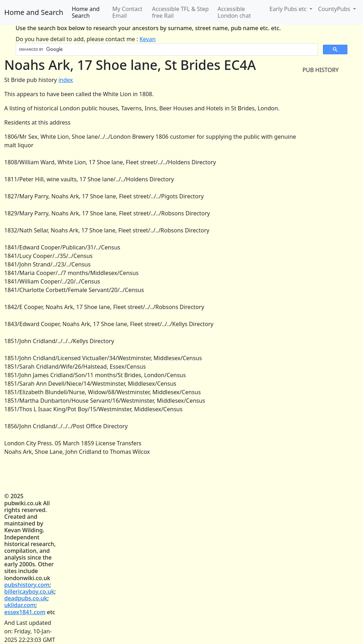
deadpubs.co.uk (26, 598)
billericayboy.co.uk (29, 591)
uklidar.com (20, 605)
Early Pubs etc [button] (289, 9)
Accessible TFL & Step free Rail (180, 12)
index (66, 80)
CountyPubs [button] (335, 9)
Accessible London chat (234, 12)
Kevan (147, 39)
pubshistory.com (27, 585)
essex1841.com (25, 612)
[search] (166, 50)
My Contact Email (127, 12)
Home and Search (34, 12)
